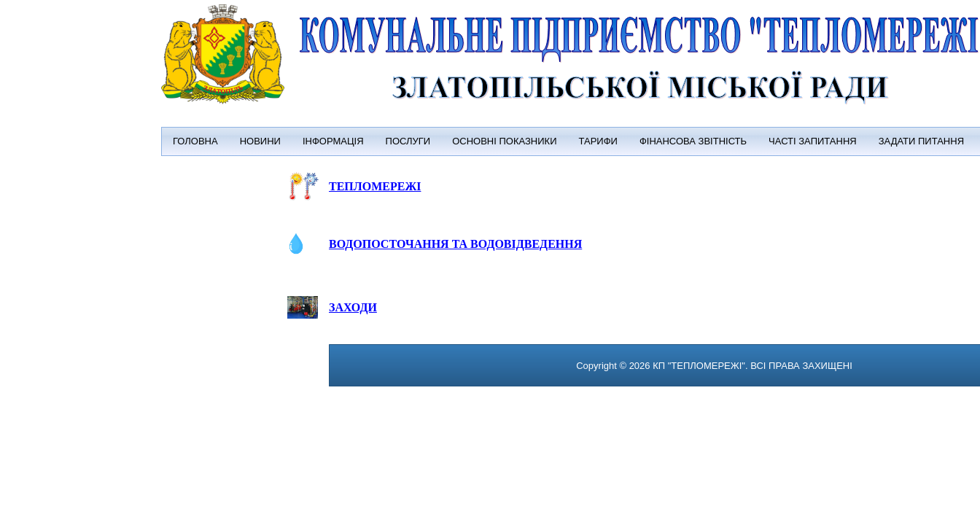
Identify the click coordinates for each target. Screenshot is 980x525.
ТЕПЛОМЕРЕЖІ (375, 186)
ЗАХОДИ (353, 307)
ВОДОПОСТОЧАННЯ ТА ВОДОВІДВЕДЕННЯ (455, 244)
